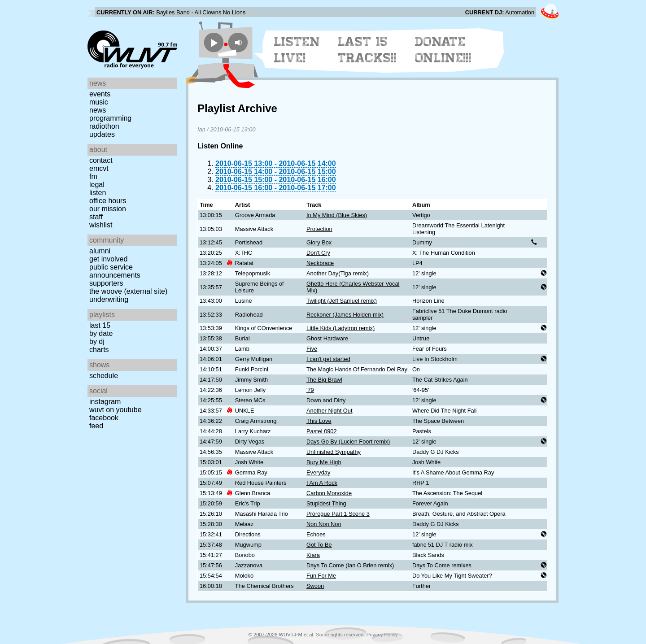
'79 (310, 390)
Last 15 (100, 325)
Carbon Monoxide (329, 493)
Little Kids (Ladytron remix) (340, 328)
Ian (201, 129)
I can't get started (328, 359)
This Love (319, 421)
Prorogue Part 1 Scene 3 (338, 514)
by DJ (97, 342)
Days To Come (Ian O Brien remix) (350, 565)
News (98, 110)
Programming (110, 118)
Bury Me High (324, 462)
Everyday (318, 472)
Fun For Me (321, 576)
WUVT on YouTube (116, 410)
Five (312, 349)
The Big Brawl (324, 380)
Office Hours (108, 201)
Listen (98, 193)
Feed (96, 426)
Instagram (105, 402)
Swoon (315, 586)
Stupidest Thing (326, 503)
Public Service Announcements (115, 271)
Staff (96, 217)
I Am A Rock (322, 483)
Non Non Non (324, 524)
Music (99, 102)
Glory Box (319, 242)
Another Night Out (329, 411)
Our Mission (108, 209)
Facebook (104, 418)
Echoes (316, 534)
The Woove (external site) (128, 291)
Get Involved (108, 259)
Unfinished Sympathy (334, 452)
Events (100, 94)
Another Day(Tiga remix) (338, 273)
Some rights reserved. (340, 635)
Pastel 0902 (322, 431)
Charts (99, 350)
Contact (101, 160)
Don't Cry (318, 253)
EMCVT (99, 168)
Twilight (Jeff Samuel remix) (342, 301)
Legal (97, 185)
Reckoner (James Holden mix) (345, 315)
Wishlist (101, 225)
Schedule (104, 376)
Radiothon (104, 126)
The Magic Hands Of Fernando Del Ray (357, 369)
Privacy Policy (382, 635)
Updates (102, 134)
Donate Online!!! (443, 50)
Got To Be (319, 545)
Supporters (106, 283)
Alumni (100, 251)
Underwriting (109, 299)
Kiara (313, 555)
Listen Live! (297, 50)
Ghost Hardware (327, 338)
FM (93, 176)
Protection (319, 229)
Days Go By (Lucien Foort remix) (348, 442)
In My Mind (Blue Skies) (337, 215)
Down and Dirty (326, 400)
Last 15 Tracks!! (367, 50)
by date (101, 333)
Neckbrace (320, 263)
